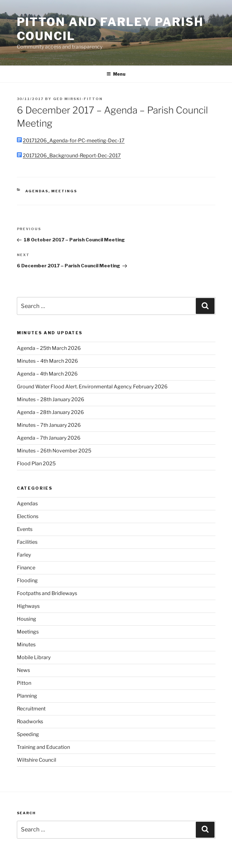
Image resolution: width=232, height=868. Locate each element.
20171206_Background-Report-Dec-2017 (72, 156)
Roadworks (30, 722)
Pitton (24, 683)
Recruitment (31, 709)
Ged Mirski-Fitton (78, 99)
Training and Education (43, 747)
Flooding (27, 580)
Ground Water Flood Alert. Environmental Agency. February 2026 (92, 387)
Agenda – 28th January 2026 (50, 412)
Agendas (37, 191)
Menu (116, 74)
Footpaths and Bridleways (47, 593)
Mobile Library (34, 657)
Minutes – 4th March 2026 (47, 361)
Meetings (64, 191)
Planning (27, 696)
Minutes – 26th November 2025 (54, 451)
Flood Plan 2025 (36, 464)
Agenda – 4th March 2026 (47, 374)
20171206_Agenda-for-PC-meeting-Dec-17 (74, 141)
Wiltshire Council (37, 760)
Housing (27, 619)
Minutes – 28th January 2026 (51, 399)
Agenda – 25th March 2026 (49, 348)
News (23, 670)
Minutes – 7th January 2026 (49, 425)
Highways (28, 606)
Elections (28, 516)
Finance (26, 568)
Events (25, 529)
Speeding (28, 734)
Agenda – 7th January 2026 (49, 438)
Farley (24, 555)
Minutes (26, 645)
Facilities (27, 542)
